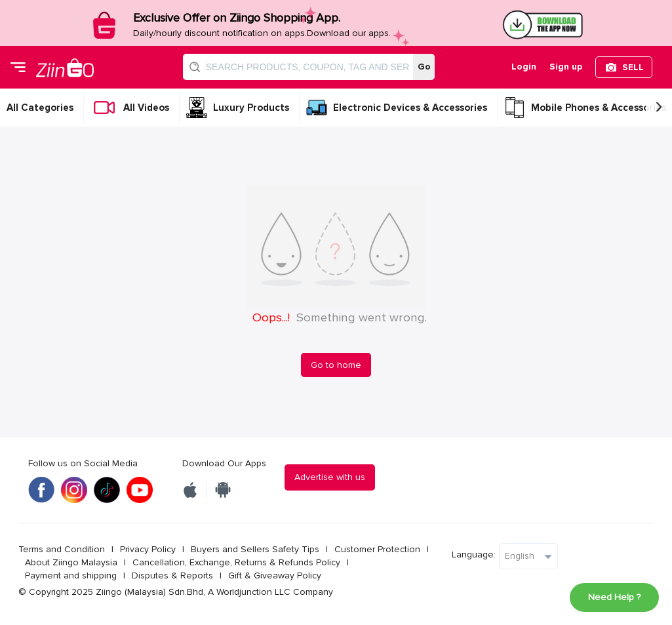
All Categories (40, 108)
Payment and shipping (71, 575)
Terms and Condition (62, 549)
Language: (474, 554)
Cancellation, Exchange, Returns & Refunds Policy (236, 562)
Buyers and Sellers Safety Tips (255, 549)
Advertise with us (330, 477)
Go (424, 67)
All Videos (146, 108)
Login (524, 67)
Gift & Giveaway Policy (275, 575)
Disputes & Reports (172, 575)
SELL (633, 67)
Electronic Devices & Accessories (410, 108)
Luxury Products (251, 108)
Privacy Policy (148, 549)
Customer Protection (377, 549)
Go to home (336, 365)
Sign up (566, 67)
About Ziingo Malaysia (71, 562)
